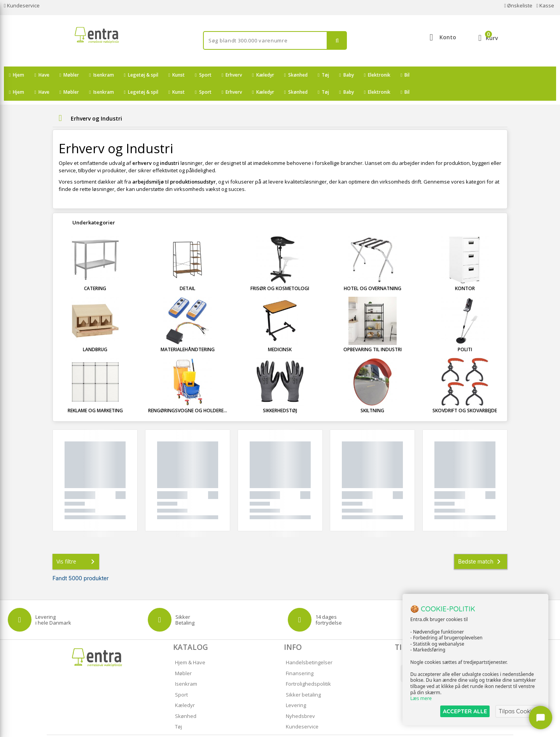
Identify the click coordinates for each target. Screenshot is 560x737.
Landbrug (95, 332)
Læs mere (421, 699)
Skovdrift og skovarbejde (465, 393)
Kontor (465, 271)
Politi (465, 332)
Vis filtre (77, 544)
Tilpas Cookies (518, 711)
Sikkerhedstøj (280, 393)
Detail (187, 271)
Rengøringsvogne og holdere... (188, 393)
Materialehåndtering (188, 332)
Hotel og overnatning (373, 271)
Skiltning (372, 393)
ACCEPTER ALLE (465, 711)
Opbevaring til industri (373, 332)
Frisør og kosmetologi (280, 271)
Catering (95, 271)
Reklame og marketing (95, 393)
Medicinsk (280, 332)
